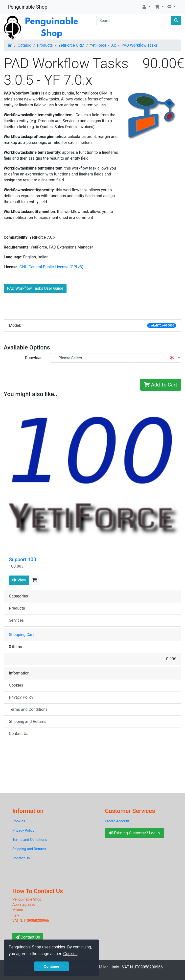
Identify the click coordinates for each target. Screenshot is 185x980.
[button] (146, 7)
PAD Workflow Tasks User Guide (35, 288)
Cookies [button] (70, 954)
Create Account (117, 821)
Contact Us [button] (28, 937)
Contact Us (19, 734)
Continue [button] (51, 966)
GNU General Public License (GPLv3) (51, 267)
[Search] (134, 20)
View (19, 580)
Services (16, 620)
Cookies (16, 685)
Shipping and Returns (28, 721)
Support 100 (23, 559)
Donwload (34, 358)
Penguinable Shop (27, 7)
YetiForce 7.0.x (103, 45)
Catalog (25, 45)
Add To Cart (161, 385)
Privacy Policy (21, 697)
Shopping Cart (21, 635)
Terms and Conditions (28, 709)
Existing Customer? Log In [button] (134, 833)
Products (45, 45)
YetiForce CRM (71, 45)
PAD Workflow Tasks (139, 45)
